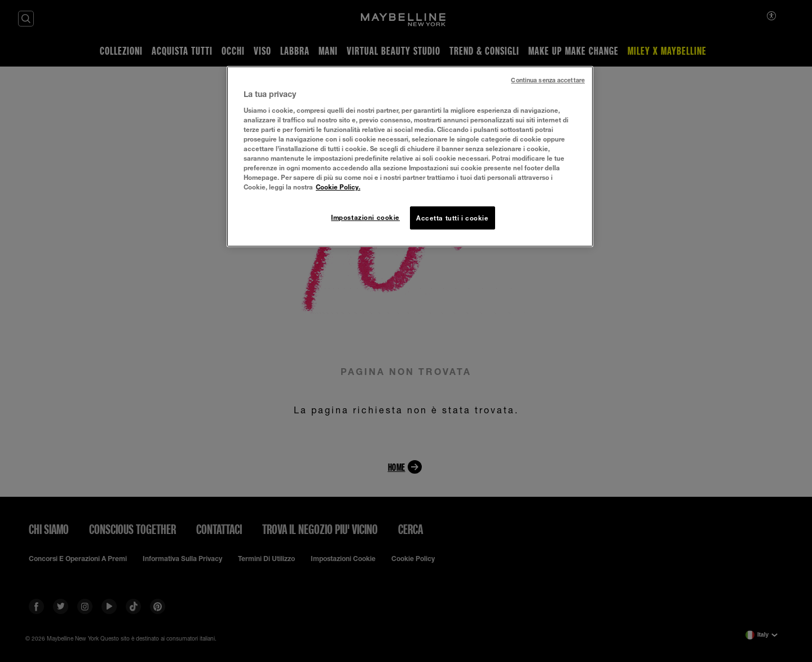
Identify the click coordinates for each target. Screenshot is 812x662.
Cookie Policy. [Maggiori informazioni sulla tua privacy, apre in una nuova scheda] (338, 187)
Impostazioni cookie (365, 217)
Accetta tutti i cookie (453, 218)
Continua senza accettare (548, 80)
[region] (410, 156)
